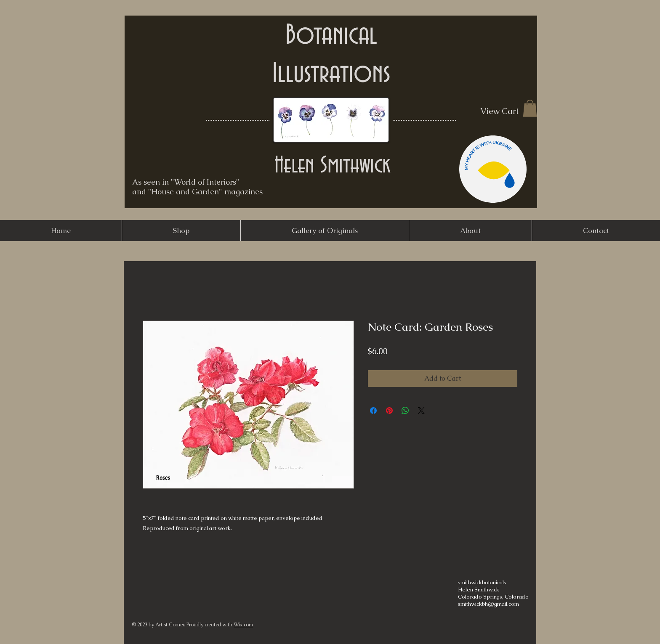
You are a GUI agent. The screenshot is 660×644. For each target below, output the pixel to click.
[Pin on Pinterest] (389, 411)
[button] (530, 108)
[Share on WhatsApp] (405, 411)
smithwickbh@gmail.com (488, 604)
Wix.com (243, 625)
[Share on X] (421, 411)
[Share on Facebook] (373, 411)
